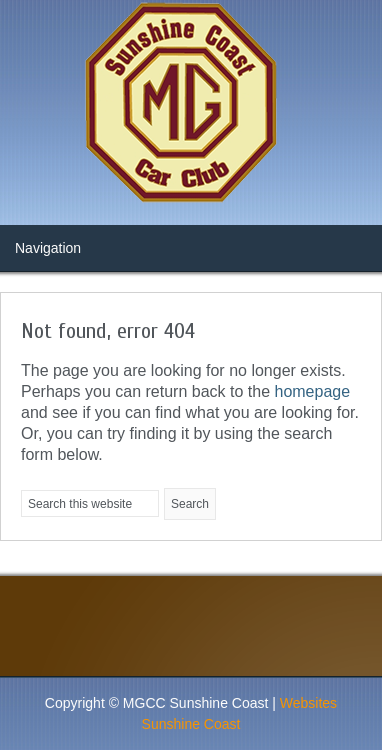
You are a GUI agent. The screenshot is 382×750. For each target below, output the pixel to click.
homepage (312, 391)
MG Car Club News (191, 105)
